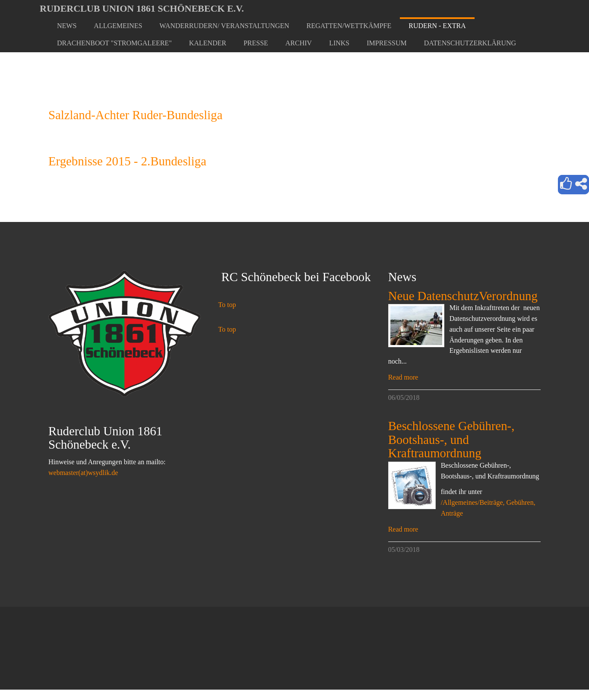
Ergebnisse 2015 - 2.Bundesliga (127, 161)
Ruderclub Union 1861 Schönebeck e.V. (142, 8)
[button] (118, 26)
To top (227, 305)
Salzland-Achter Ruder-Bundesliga (135, 115)
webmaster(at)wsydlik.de (83, 473)
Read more (403, 377)
